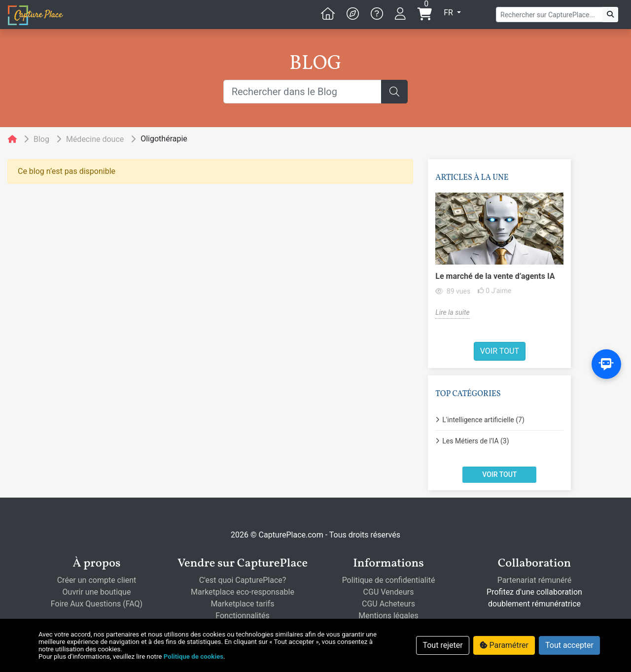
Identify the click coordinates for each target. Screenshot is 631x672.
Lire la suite (32, 312)
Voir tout (79, 351)
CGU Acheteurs (388, 604)
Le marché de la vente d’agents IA (74, 276)
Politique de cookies (193, 656)
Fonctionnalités (242, 616)
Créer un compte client (97, 580)
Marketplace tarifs (242, 604)
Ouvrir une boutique (97, 592)
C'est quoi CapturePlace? (243, 580)
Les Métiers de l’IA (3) (55, 441)
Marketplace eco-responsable (243, 592)
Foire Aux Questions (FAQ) (97, 604)
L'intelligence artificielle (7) (63, 420)
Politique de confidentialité (389, 580)
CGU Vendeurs (389, 592)
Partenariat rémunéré (535, 580)
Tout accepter (569, 645)
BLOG (315, 64)
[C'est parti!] (610, 15)
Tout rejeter (442, 645)
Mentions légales (388, 616)
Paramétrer (504, 645)
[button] (353, 14)
